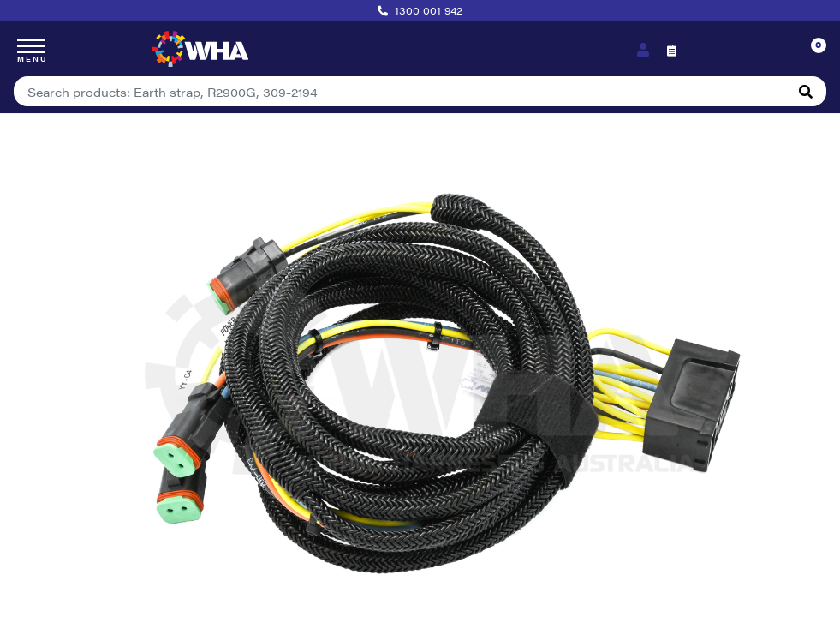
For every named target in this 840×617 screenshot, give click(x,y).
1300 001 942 (429, 10)
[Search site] (806, 91)
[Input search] (400, 91)
